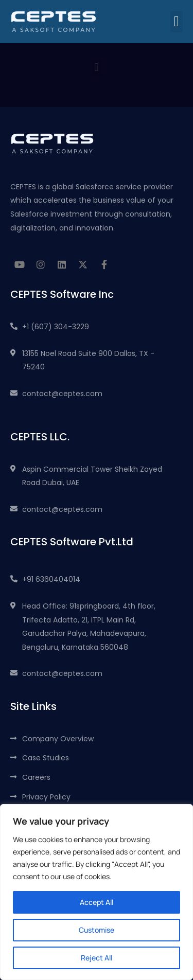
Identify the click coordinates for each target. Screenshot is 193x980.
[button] (177, 22)
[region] (97, 892)
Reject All (97, 958)
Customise (97, 930)
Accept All (97, 902)
